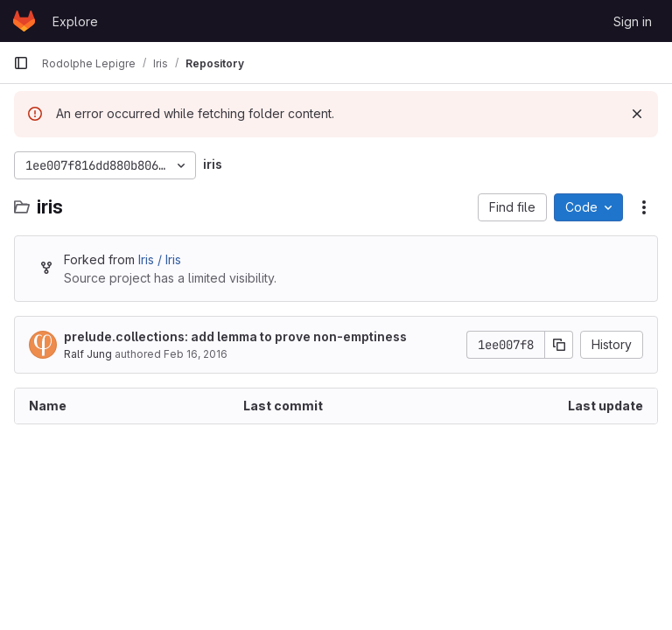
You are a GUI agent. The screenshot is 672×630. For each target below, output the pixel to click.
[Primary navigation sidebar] (21, 63)
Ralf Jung (88, 354)
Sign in (633, 21)
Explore (75, 21)
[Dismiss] (637, 114)
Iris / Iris (160, 259)
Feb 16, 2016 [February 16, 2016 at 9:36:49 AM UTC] (196, 354)
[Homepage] (24, 21)
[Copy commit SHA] (559, 345)
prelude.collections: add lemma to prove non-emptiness (235, 336)
